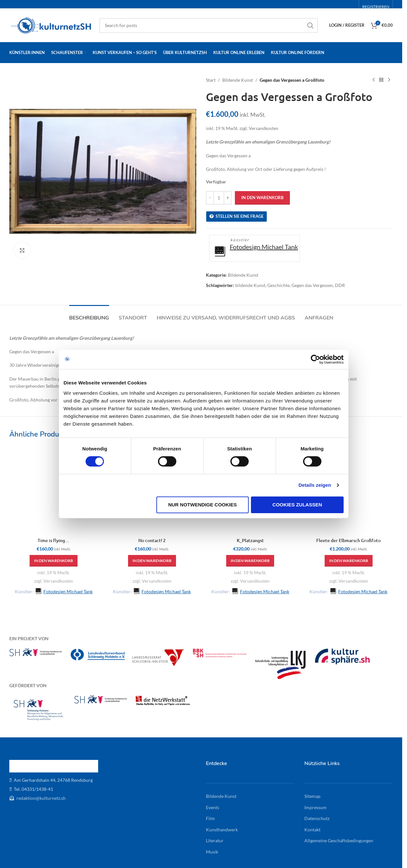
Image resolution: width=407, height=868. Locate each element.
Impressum (315, 807)
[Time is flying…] (54, 490)
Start (211, 80)
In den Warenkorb (262, 198)
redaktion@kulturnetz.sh (41, 798)
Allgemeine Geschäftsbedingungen (339, 840)
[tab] (89, 315)
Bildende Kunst (238, 80)
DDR (340, 285)
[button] (54, 561)
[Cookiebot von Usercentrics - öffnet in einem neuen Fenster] (320, 392)
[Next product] (389, 80)
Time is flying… (54, 540)
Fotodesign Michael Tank (264, 247)
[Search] (209, 25)
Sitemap (312, 796)
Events (213, 807)
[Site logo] (51, 25)
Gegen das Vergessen (312, 285)
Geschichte (278, 285)
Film (210, 818)
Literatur (215, 840)
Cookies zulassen (300, 537)
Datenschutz (317, 818)
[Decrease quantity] (210, 198)
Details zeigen (319, 518)
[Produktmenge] (219, 198)
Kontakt (312, 830)
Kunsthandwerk (222, 830)
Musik (212, 852)
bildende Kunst (250, 285)
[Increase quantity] (228, 198)
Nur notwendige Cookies (203, 537)
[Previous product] (374, 80)
